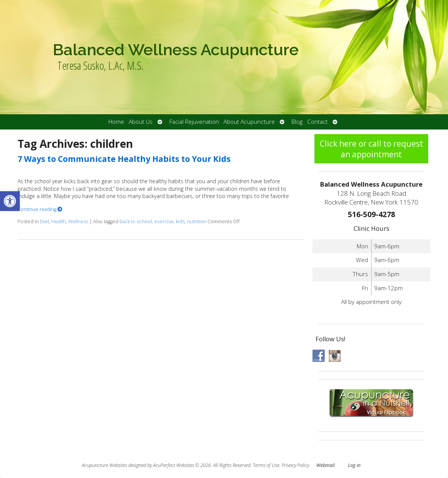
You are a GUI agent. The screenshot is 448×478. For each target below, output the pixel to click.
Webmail (325, 465)
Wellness (78, 221)
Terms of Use (266, 465)
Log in (354, 465)
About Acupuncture (249, 122)
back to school (136, 221)
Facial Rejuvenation (194, 122)
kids (180, 221)
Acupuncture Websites (104, 465)
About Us (141, 122)
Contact (317, 122)
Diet (45, 221)
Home (116, 122)
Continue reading (40, 209)
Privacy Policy (295, 465)
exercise (164, 221)
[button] (10, 201)
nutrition (197, 221)
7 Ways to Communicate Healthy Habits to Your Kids (124, 159)
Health (59, 221)
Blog (297, 122)
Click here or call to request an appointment (371, 149)
